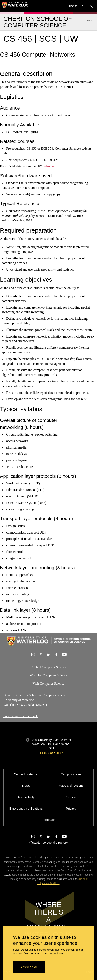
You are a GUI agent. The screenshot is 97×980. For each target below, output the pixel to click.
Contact (36, 667)
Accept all (29, 967)
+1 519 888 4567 (51, 753)
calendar (48, 166)
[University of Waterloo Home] (15, 6)
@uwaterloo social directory (48, 843)
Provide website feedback (21, 716)
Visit (36, 684)
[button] (76, 6)
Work (33, 675)
